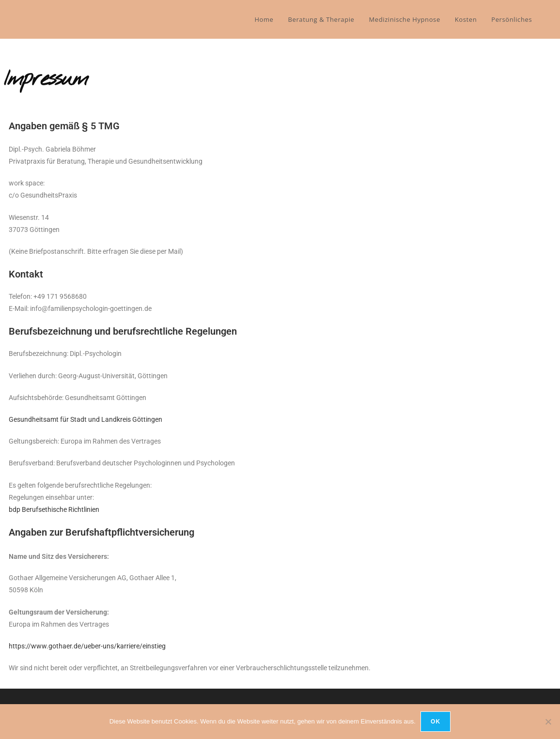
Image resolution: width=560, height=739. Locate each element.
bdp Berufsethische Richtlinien (54, 509)
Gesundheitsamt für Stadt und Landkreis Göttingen (86, 419)
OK (436, 722)
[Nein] (548, 722)
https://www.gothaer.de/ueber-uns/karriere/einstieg (87, 646)
